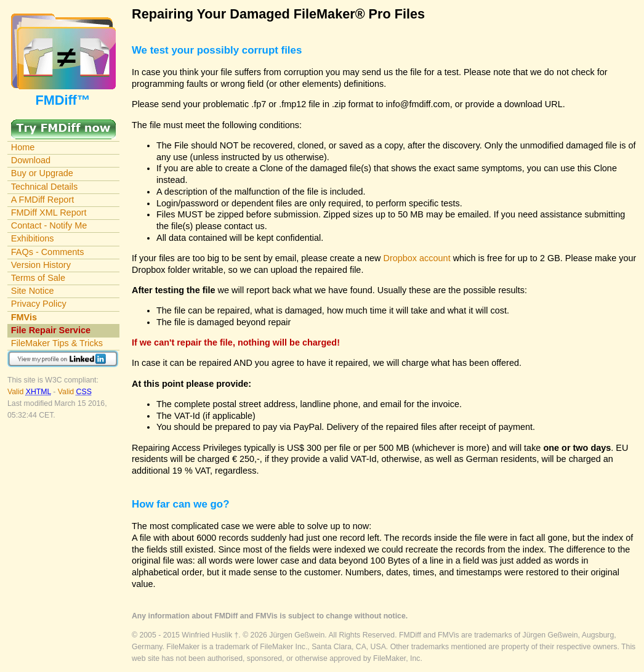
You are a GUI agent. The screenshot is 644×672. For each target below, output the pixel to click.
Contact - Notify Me (49, 225)
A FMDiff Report (42, 200)
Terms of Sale (38, 278)
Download (31, 160)
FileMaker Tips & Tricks (57, 343)
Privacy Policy (39, 304)
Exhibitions (33, 238)
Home (23, 147)
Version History (41, 265)
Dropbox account (417, 258)
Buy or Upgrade (42, 173)
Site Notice (33, 291)
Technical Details (44, 187)
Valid (30, 392)
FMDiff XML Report (49, 213)
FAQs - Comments (48, 252)
